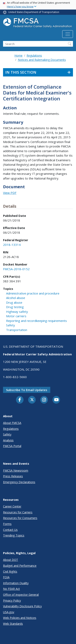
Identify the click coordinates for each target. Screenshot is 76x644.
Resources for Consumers (20, 518)
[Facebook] (20, 400)
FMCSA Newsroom (16, 470)
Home (18, 55)
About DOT (11, 560)
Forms (7, 524)
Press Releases (13, 476)
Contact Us (10, 530)
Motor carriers (16, 316)
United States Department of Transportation (34, 12)
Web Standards (13, 624)
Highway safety (17, 312)
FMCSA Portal (12, 446)
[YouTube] (56, 400)
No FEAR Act (11, 589)
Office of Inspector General (21, 595)
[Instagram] (44, 400)
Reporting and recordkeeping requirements (36, 321)
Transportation (17, 330)
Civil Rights (10, 571)
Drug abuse (14, 302)
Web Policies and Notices (20, 618)
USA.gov (9, 612)
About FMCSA (12, 423)
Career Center (12, 506)
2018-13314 (12, 245)
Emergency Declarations (19, 482)
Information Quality (16, 583)
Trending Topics (14, 535)
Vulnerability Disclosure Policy (22, 606)
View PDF (10, 193)
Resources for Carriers (18, 512)
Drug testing (15, 307)
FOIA (6, 577)
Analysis (8, 440)
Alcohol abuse (16, 298)
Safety (11, 325)
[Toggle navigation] (68, 34)
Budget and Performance (20, 566)
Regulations (34, 55)
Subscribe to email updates (27, 390)
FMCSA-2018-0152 (16, 269)
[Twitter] (32, 400)
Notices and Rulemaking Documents (42, 60)
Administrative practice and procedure (33, 293)
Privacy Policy (12, 600)
